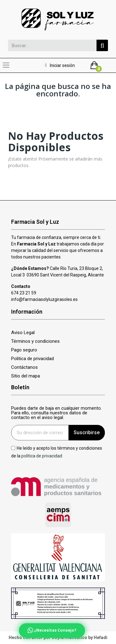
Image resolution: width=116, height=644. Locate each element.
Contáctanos (24, 367)
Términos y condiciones (35, 341)
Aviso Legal (23, 333)
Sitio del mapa (26, 376)
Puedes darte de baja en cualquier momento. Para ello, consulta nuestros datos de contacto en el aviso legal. (56, 413)
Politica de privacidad (32, 359)
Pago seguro (24, 350)
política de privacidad (42, 456)
